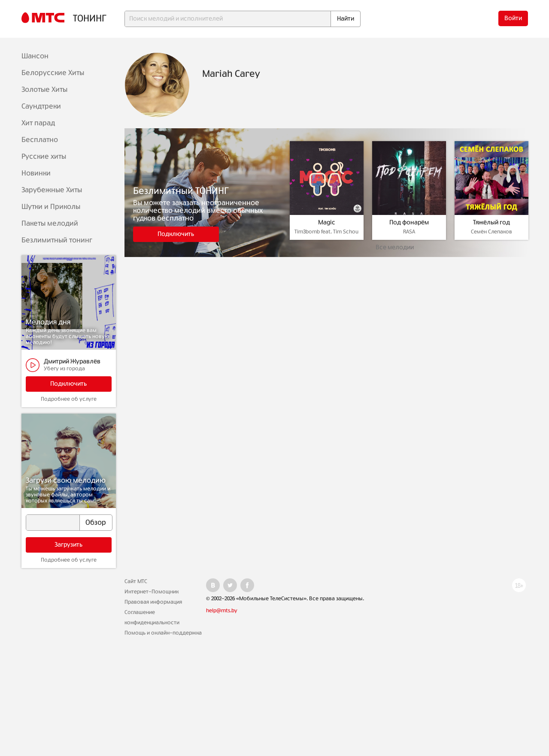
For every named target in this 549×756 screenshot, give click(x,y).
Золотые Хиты (44, 90)
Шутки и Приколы (51, 207)
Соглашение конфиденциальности (152, 617)
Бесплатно (40, 140)
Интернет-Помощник (152, 592)
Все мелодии (395, 248)
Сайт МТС (136, 581)
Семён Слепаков (491, 232)
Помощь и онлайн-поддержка (163, 633)
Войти (513, 18)
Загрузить (68, 545)
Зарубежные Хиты (52, 190)
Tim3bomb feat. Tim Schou (326, 232)
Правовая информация (153, 602)
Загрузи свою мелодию (66, 481)
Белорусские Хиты (53, 73)
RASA (409, 232)
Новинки (36, 173)
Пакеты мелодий (50, 224)
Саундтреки (41, 106)
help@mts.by (222, 611)
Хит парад (38, 123)
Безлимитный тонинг (57, 240)
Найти (346, 19)
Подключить (68, 384)
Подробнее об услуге (69, 399)
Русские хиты (44, 157)
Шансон (35, 56)
